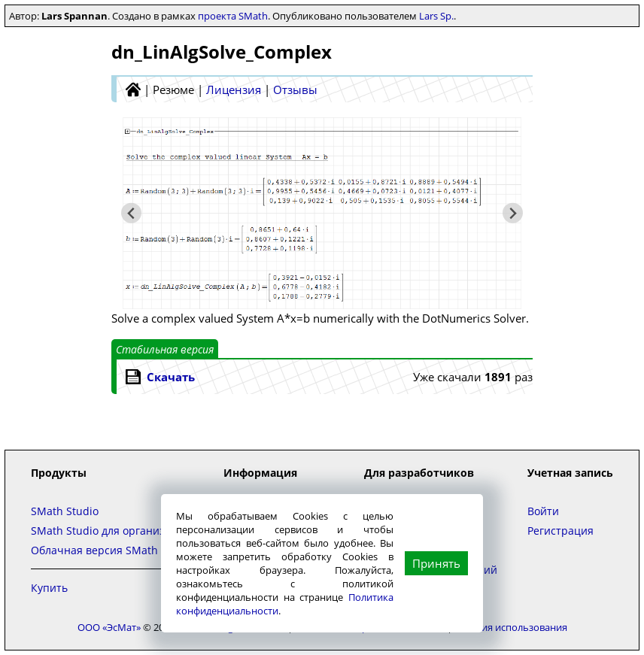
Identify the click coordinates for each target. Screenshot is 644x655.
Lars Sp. (436, 16)
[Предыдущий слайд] (131, 213)
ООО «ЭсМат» (109, 627)
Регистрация (560, 531)
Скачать (171, 377)
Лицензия (234, 89)
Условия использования (511, 627)
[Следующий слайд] (513, 213)
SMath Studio (65, 511)
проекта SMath (233, 16)
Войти (543, 511)
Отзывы (295, 89)
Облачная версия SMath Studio (112, 550)
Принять (436, 563)
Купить (49, 588)
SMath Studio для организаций (111, 531)
